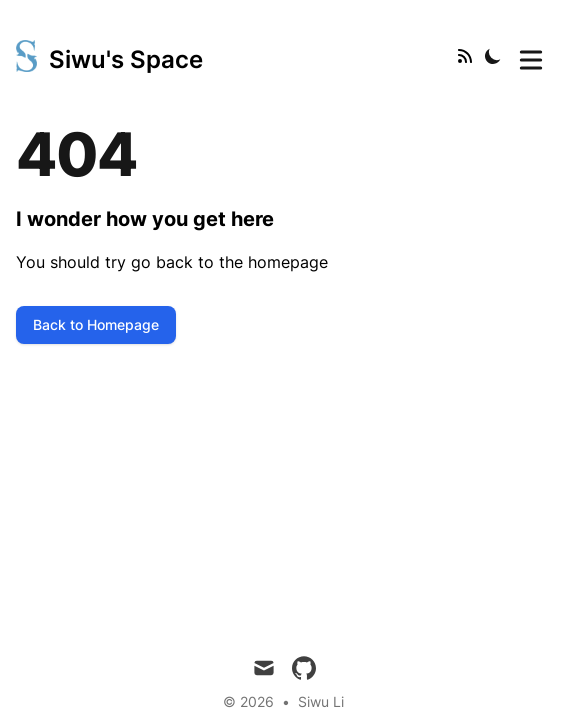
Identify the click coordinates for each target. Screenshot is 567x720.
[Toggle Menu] (531, 56)
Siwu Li (321, 701)
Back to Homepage (96, 324)
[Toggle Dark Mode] (493, 56)
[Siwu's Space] (109, 56)
